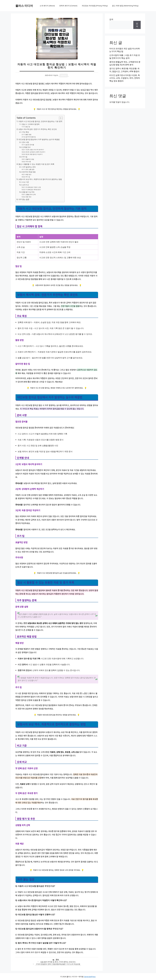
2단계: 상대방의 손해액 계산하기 (35, 152)
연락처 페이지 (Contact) (68, 6)
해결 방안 (28, 174)
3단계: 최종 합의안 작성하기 (34, 154)
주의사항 (28, 162)
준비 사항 (26, 142)
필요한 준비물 (30, 145)
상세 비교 (26, 185)
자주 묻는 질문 (24, 199)
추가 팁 (25, 157)
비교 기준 (26, 182)
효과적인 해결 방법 (29, 172)
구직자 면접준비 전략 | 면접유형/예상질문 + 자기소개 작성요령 (58, 964)
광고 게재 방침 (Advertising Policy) (125, 6)
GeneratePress (90, 977)
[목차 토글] (60, 118)
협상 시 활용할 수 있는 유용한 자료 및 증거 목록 (36, 164)
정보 (57, 959)
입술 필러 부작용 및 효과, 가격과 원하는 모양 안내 (58, 962)
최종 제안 (28, 197)
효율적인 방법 (30, 159)
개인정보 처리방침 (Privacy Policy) (95, 6)
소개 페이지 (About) (47, 6)
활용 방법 (28, 134)
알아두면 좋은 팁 (31, 137)
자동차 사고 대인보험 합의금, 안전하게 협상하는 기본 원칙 (40, 121)
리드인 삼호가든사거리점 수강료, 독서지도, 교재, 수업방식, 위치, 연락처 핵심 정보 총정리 (125, 78)
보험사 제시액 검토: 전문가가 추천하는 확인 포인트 (38, 129)
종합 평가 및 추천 (28, 192)
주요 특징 (26, 132)
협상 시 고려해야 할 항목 (31, 124)
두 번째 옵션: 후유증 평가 (33, 190)
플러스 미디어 (24, 6)
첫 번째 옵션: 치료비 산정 (33, 187)
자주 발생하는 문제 (29, 167)
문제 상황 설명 (30, 169)
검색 (111, 19)
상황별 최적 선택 (31, 194)
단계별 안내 (26, 147)
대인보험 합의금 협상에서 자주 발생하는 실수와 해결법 (39, 139)
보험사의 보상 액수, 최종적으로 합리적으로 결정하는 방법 (40, 179)
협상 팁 (28, 127)
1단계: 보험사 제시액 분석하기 (35, 150)
